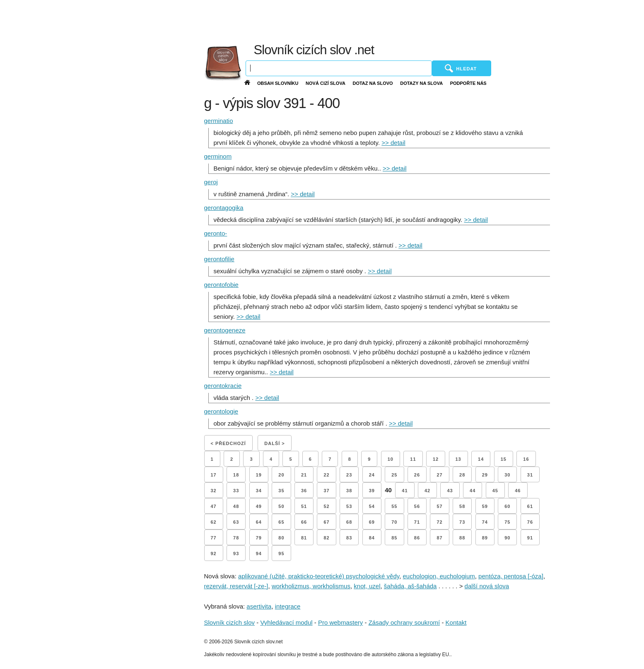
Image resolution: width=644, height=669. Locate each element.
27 (439, 475)
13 (458, 459)
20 (281, 475)
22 (326, 475)
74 (485, 522)
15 (504, 459)
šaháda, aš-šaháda (410, 586)
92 (214, 553)
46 (518, 491)
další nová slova (487, 586)
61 (530, 506)
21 (304, 475)
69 (372, 522)
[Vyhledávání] (339, 68)
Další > (274, 443)
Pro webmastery (340, 622)
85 (394, 538)
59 (485, 506)
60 (507, 506)
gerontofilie (219, 259)
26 (417, 475)
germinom (218, 156)
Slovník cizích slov (230, 622)
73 (462, 522)
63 (236, 522)
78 (236, 538)
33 (236, 491)
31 (530, 475)
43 (450, 491)
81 (304, 538)
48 (236, 506)
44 (473, 491)
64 (259, 522)
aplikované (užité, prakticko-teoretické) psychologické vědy (319, 576)
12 (436, 459)
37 (326, 491)
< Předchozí (228, 443)
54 (372, 506)
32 (214, 491)
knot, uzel (367, 586)
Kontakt (456, 622)
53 (349, 506)
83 (349, 538)
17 (214, 475)
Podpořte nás (468, 83)
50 (281, 506)
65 (281, 522)
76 (530, 522)
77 (214, 538)
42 (427, 491)
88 (462, 538)
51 (304, 506)
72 (439, 522)
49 (259, 506)
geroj (211, 182)
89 (485, 538)
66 (304, 522)
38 (349, 491)
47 (214, 506)
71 (417, 522)
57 (439, 506)
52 (326, 506)
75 (507, 522)
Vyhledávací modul (286, 622)
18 (236, 475)
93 (236, 553)
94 (259, 553)
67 (326, 522)
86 (417, 538)
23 (349, 475)
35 (281, 491)
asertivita (259, 606)
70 (394, 522)
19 (259, 475)
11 (413, 459)
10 (391, 459)
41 (405, 491)
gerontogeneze (225, 330)
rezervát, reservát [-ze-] (236, 586)
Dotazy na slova (421, 83)
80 (281, 538)
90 (507, 538)
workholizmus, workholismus (311, 586)
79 (259, 538)
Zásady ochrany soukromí (404, 622)
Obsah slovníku (278, 83)
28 (462, 475)
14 (481, 459)
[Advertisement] (441, 21)
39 (372, 491)
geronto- (216, 233)
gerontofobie (221, 285)
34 (259, 491)
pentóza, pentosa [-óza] (511, 576)
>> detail (393, 143)
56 (417, 506)
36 (304, 491)
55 (394, 506)
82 (326, 538)
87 (439, 538)
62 (214, 522)
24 (372, 475)
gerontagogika (224, 208)
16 (526, 459)
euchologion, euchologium (439, 576)
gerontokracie (223, 386)
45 (495, 491)
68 (349, 522)
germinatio (219, 121)
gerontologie (221, 411)
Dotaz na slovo (373, 83)
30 (507, 475)
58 (462, 506)
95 (281, 553)
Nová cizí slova (326, 83)
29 (485, 475)
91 (530, 538)
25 (394, 475)
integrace (288, 606)
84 (372, 538)
